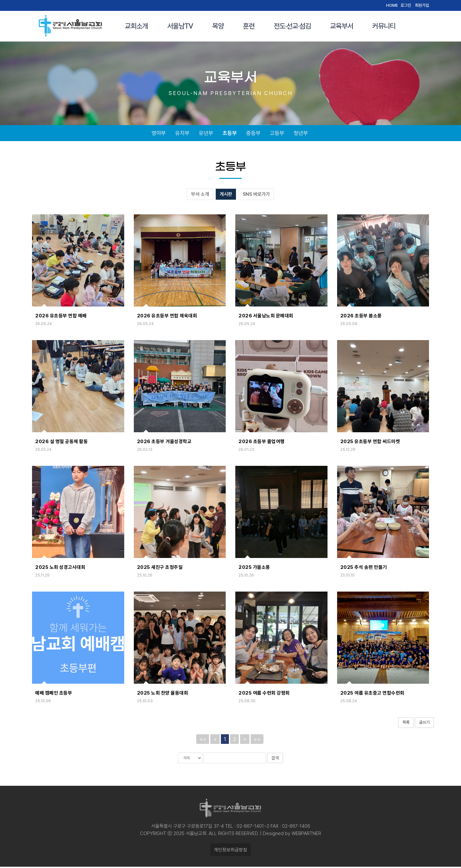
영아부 (159, 134)
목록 (406, 724)
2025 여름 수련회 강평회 (264, 694)
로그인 (406, 5)
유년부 (206, 134)
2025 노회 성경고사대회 (60, 569)
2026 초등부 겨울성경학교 (164, 443)
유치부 (182, 134)
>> (257, 740)
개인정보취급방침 (230, 851)
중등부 (253, 134)
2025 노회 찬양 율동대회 (163, 694)
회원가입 (422, 5)
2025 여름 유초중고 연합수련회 (372, 694)
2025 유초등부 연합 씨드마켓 (370, 443)
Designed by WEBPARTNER (291, 835)
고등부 (277, 134)
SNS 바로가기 (256, 195)
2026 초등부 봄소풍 (361, 317)
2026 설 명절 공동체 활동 (61, 443)
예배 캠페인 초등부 (54, 694)
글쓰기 (424, 724)
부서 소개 (200, 195)
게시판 (226, 195)
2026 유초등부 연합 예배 (61, 317)
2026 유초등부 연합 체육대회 (167, 317)
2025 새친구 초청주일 (160, 569)
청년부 (301, 134)
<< (203, 740)
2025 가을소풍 (254, 569)
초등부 (230, 134)
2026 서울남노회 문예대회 (266, 317)
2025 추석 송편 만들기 (364, 569)
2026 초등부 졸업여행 (262, 443)
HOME (392, 5)
